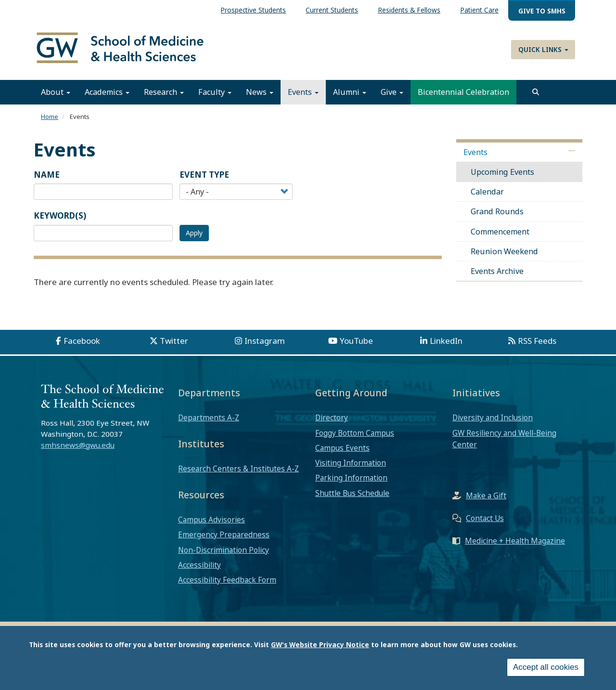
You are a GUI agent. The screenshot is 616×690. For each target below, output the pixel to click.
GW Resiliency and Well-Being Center (504, 439)
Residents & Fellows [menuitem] (409, 10)
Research (164, 93)
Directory (332, 418)
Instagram (265, 342)
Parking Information (351, 479)
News (260, 93)
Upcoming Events (502, 172)
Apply (194, 233)
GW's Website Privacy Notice (320, 644)
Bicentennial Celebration (463, 93)
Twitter (174, 342)
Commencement (500, 232)
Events (303, 93)
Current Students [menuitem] (332, 10)
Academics (107, 93)
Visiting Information (351, 464)
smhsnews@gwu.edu (78, 445)
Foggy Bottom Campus (355, 433)
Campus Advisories (212, 521)
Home (50, 117)
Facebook (82, 342)
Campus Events (342, 448)
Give (392, 93)
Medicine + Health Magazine (515, 542)
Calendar (487, 193)
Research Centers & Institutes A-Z (238, 469)
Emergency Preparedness (224, 535)
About (56, 93)
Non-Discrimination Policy (224, 550)
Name (47, 175)
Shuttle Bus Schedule (352, 494)
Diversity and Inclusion (493, 418)
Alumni (350, 93)
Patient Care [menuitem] (479, 10)
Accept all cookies (546, 667)
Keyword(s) (60, 216)
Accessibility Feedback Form (227, 581)
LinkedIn (446, 342)
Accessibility (199, 565)
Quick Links (543, 49)
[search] (536, 93)
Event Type (204, 175)
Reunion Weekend (504, 252)
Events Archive (497, 272)
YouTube (356, 342)
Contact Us (485, 519)
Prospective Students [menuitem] (253, 10)
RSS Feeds (537, 342)
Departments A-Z (209, 418)
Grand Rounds (497, 212)
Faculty (215, 93)
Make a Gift (486, 496)
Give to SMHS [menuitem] (542, 11)
